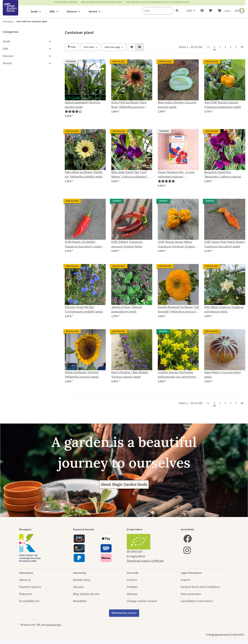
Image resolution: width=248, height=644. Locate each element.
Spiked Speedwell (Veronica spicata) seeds (82, 105)
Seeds (7, 41)
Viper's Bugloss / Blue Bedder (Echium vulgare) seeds (130, 375)
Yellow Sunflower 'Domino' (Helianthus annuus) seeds (82, 375)
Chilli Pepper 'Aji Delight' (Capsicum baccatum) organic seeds (84, 244)
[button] (202, 11)
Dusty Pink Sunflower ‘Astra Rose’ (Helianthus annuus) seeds (129, 105)
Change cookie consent (142, 601)
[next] (242, 47)
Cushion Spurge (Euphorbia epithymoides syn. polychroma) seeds (178, 375)
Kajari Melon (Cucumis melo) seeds (223, 375)
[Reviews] (73, 112)
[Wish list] (211, 11)
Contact (132, 580)
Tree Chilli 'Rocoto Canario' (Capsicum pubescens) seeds (223, 105)
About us (25, 580)
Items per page (112, 47)
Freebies (132, 587)
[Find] (158, 11)
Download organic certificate (145, 561)
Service (7, 63)
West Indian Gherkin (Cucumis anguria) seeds (177, 105)
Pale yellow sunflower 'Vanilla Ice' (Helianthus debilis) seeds (84, 174)
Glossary (78, 587)
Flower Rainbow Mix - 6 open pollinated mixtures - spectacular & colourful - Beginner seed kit (176, 175)
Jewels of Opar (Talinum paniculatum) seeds (127, 309)
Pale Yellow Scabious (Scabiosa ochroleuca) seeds (224, 309)
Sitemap (132, 594)
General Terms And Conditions (200, 587)
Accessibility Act (29, 601)
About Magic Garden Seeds (124, 484)
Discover (8, 56)
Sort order (89, 47)
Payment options (30, 587)
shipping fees (54, 625)
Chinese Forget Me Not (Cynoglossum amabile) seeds (84, 309)
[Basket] (224, 11)
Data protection (191, 594)
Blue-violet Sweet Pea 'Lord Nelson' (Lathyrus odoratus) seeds (129, 175)
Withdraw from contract (124, 613)
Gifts (6, 49)
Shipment (25, 594)
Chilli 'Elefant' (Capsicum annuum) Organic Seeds (127, 244)
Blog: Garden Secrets (86, 594)
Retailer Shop (82, 580)
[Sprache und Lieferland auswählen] (239, 11)
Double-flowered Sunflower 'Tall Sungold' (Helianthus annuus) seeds (178, 310)
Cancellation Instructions (197, 601)
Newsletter (80, 601)
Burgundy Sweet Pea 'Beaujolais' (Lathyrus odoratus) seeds (224, 175)
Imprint (185, 580)
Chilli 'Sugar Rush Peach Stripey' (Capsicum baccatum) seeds (225, 244)
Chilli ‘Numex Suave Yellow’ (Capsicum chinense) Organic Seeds (176, 244)
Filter (72, 47)
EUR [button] (189, 11)
